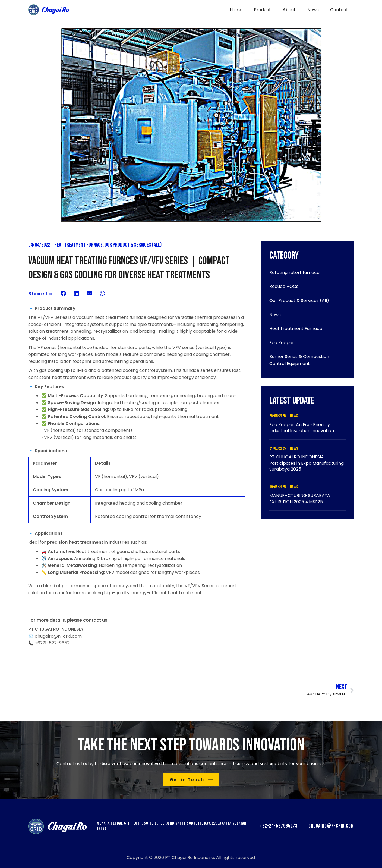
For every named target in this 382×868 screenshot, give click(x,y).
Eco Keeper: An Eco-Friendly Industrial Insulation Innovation (302, 428)
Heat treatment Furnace (78, 245)
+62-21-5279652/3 (279, 826)
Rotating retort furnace (294, 273)
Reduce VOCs (284, 286)
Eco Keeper (282, 343)
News (275, 315)
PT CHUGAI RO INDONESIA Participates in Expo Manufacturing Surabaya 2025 (307, 463)
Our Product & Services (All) (133, 245)
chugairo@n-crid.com (331, 826)
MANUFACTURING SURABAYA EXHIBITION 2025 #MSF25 (300, 499)
